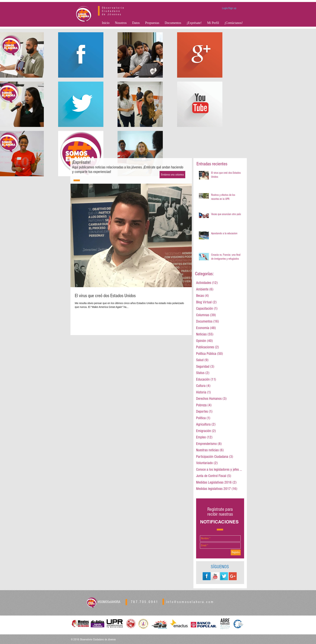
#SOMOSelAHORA (109, 602)
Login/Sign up (229, 8)
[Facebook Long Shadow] (207, 576)
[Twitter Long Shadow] (224, 576)
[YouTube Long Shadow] (215, 576)
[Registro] (236, 552)
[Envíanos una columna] (172, 175)
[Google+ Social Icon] (233, 576)
